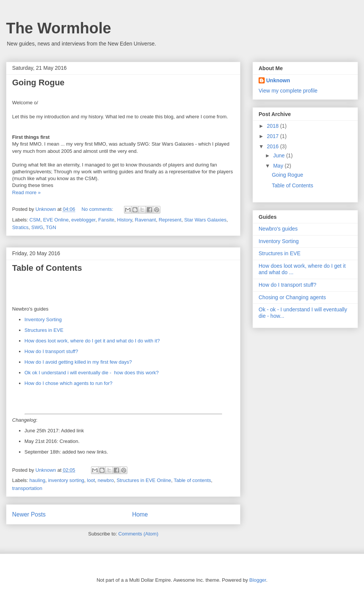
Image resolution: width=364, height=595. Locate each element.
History (125, 220)
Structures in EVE (44, 330)
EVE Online (56, 220)
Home (140, 514)
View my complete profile (288, 91)
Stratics (20, 227)
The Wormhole (59, 28)
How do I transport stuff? (51, 351)
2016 (274, 146)
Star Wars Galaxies (206, 220)
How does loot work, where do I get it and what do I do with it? (92, 341)
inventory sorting (66, 480)
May (279, 166)
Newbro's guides (278, 229)
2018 (274, 126)
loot (91, 480)
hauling (38, 480)
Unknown (278, 80)
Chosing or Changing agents (292, 297)
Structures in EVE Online (144, 480)
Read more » (26, 192)
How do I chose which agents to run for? (69, 383)
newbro (106, 480)
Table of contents (192, 480)
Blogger (258, 580)
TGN (51, 227)
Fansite (106, 220)
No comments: (98, 209)
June (279, 155)
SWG (37, 227)
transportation (27, 488)
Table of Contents (47, 268)
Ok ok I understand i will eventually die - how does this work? (92, 373)
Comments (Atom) (138, 534)
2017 (274, 136)
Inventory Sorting (43, 319)
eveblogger (83, 220)
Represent (170, 220)
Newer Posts (29, 514)
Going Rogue (38, 82)
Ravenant (146, 220)
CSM (35, 220)
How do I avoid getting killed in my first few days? (78, 362)
